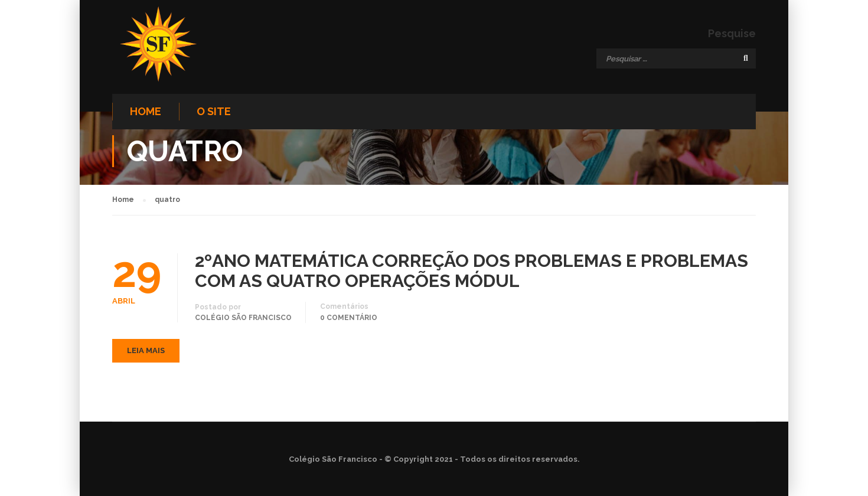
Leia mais (146, 350)
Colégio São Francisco (243, 318)
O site (214, 111)
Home (146, 111)
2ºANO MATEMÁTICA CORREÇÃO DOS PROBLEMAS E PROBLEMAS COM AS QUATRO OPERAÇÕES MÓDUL (471, 271)
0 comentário (349, 318)
